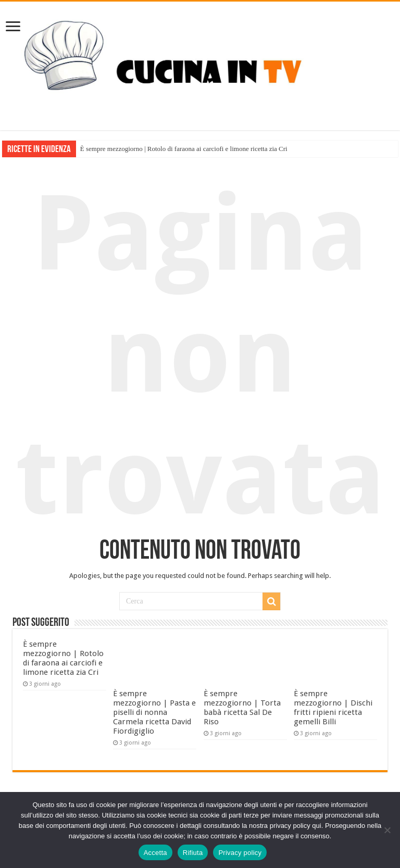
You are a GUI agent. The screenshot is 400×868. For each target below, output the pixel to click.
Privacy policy (240, 853)
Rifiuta (193, 853)
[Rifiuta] (387, 830)
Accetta (155, 853)
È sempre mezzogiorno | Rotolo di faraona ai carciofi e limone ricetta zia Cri (184, 149)
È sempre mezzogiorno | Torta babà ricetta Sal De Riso (242, 708)
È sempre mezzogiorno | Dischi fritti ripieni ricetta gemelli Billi (333, 708)
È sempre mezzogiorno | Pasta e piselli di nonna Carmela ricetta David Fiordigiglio (154, 712)
